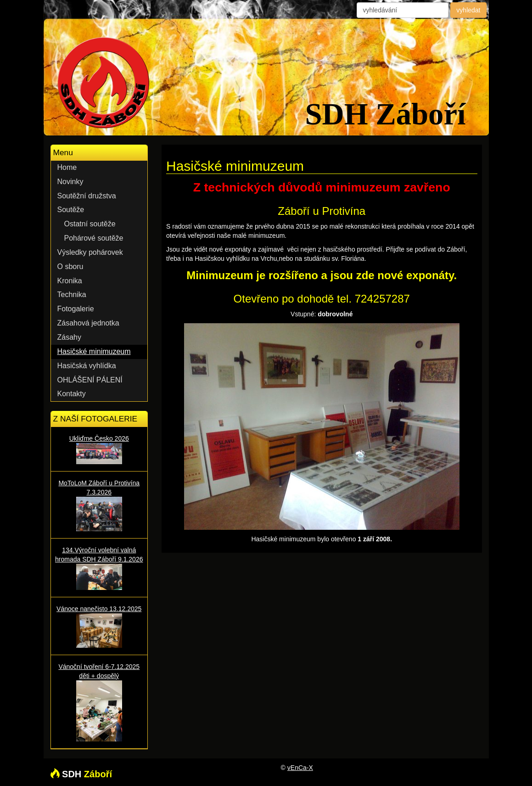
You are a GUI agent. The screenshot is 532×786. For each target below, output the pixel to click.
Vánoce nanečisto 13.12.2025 (99, 626)
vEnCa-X (300, 768)
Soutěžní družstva (87, 196)
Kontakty (72, 394)
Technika (72, 295)
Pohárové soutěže (94, 238)
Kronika (70, 281)
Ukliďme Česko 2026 (99, 449)
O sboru (70, 267)
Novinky (70, 182)
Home (67, 167)
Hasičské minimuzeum (94, 351)
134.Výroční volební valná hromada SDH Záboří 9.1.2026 (99, 568)
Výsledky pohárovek (90, 252)
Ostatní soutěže (90, 224)
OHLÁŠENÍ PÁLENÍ (90, 380)
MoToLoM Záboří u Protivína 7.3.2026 (99, 505)
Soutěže (71, 210)
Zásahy (69, 337)
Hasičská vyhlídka (87, 366)
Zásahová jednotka (88, 323)
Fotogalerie (76, 309)
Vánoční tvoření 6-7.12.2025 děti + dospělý (99, 702)
